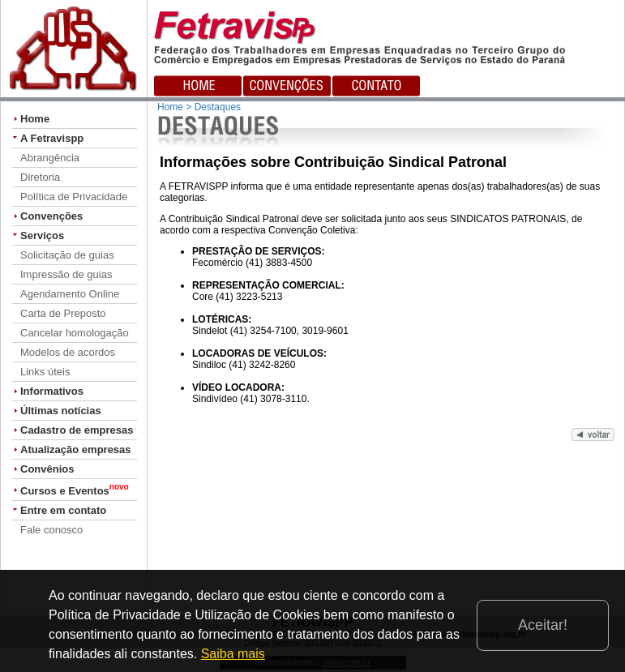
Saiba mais (233, 654)
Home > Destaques (199, 107)
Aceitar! (543, 625)
